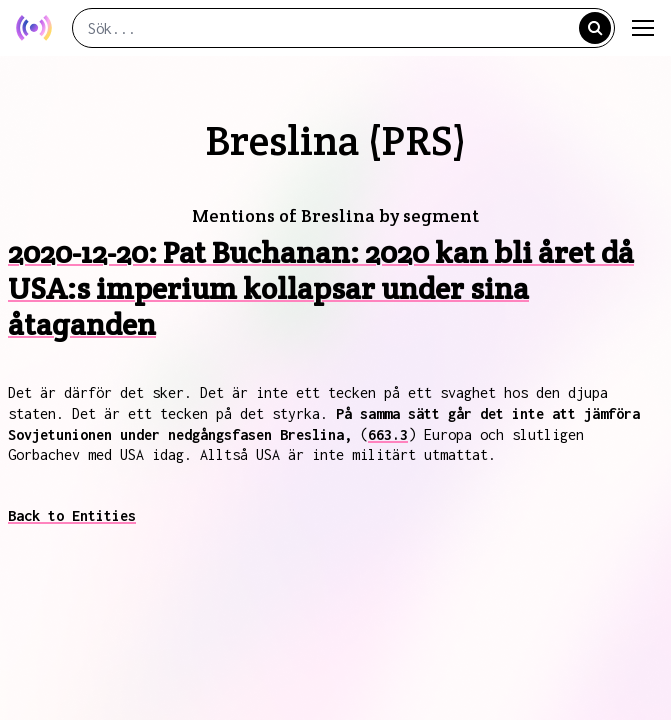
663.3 (388, 434)
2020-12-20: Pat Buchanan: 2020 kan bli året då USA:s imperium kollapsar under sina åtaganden (321, 288)
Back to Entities (72, 515)
